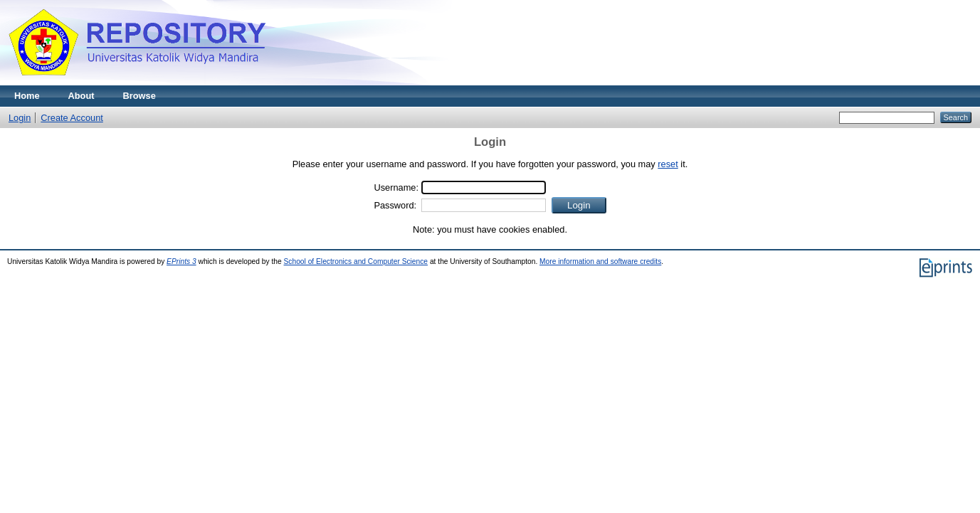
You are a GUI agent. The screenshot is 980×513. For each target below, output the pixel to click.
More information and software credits (600, 261)
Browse (139, 96)
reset (668, 164)
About (81, 96)
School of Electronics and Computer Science (356, 261)
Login (20, 118)
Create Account (72, 118)
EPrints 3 (181, 261)
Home (27, 96)
